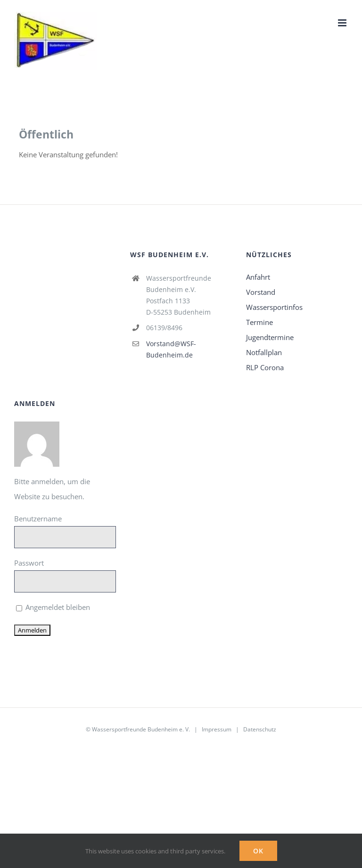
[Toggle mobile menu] (343, 23)
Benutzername (38, 519)
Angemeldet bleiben (53, 607)
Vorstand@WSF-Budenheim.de (171, 349)
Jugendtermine (270, 337)
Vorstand (261, 292)
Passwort (29, 563)
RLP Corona (265, 367)
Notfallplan (264, 352)
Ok (258, 851)
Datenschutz (260, 729)
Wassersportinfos (274, 307)
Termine (259, 322)
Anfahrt (258, 277)
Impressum (217, 729)
